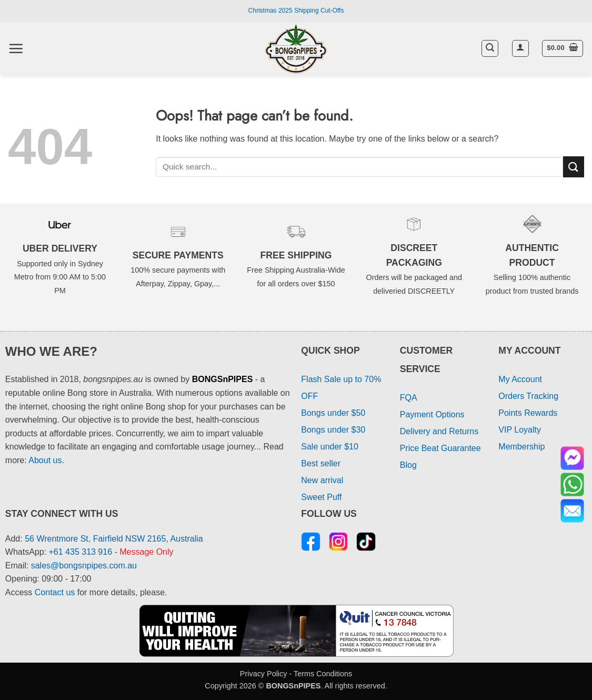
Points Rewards (528, 413)
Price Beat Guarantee (440, 448)
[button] (16, 48)
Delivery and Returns (439, 431)
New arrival (322, 480)
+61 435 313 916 (81, 552)
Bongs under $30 (333, 430)
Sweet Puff (321, 497)
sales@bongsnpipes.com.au (84, 566)
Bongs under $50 (333, 413)
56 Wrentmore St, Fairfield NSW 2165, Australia (114, 539)
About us (45, 460)
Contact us (55, 592)
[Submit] (574, 167)
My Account (520, 379)
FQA (409, 398)
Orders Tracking (528, 396)
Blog (408, 465)
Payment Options (432, 414)
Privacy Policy (264, 674)
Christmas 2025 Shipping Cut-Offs (296, 11)
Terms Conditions (323, 674)
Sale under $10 (330, 447)
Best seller (321, 463)
